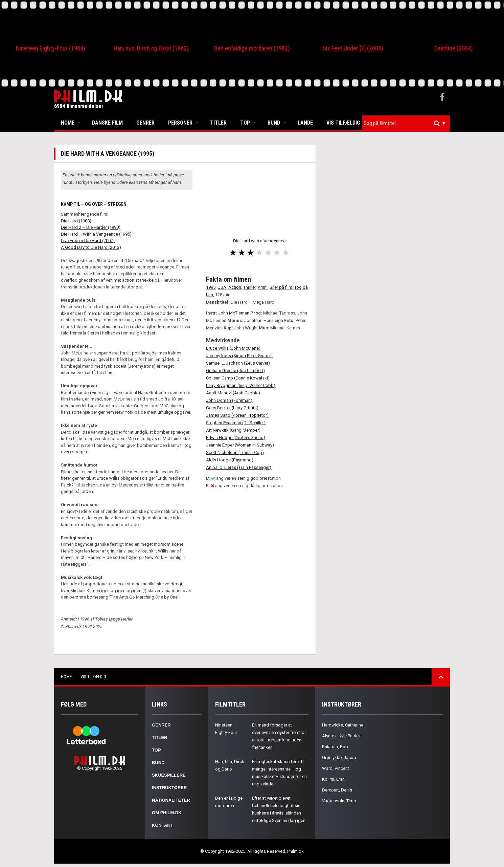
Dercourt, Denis (337, 790)
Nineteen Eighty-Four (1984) (51, 48)
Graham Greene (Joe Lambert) (235, 371)
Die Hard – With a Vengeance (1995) (96, 234)
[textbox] (408, 123)
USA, (222, 287)
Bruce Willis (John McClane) (233, 348)
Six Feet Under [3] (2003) (353, 48)
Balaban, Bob (335, 747)
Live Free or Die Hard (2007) (88, 241)
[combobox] (406, 123)
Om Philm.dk (167, 813)
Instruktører (169, 788)
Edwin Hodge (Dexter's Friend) (236, 438)
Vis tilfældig (343, 123)
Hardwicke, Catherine (343, 725)
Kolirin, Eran (333, 779)
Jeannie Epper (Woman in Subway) (240, 445)
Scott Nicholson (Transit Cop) (235, 452)
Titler (218, 123)
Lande (305, 123)
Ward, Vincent (336, 768)
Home (68, 123)
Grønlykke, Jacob (339, 757)
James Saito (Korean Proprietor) (237, 415)
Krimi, (263, 287)
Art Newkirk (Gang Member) (233, 430)
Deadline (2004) (454, 48)
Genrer (145, 123)
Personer (180, 123)
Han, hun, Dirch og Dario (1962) (151, 48)
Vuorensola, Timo (339, 801)
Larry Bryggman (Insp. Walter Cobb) (241, 385)
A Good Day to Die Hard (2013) (91, 247)
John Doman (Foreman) (229, 400)
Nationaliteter (171, 800)
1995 (211, 287)
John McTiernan (234, 313)
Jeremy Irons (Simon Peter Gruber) (239, 356)
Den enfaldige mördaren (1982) (252, 48)
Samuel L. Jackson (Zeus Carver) (238, 363)
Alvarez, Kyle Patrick (341, 736)
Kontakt (163, 825)
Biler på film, (281, 287)
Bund (274, 123)
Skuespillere (169, 775)
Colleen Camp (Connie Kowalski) (238, 378)
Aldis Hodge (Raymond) (230, 460)
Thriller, (250, 287)
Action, (235, 287)
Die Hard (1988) (76, 221)
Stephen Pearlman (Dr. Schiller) (236, 423)
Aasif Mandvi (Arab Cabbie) (233, 393)
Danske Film (107, 123)
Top (245, 123)
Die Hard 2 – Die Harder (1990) (91, 227)
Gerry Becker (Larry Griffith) (232, 408)
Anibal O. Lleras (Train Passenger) (239, 467)
